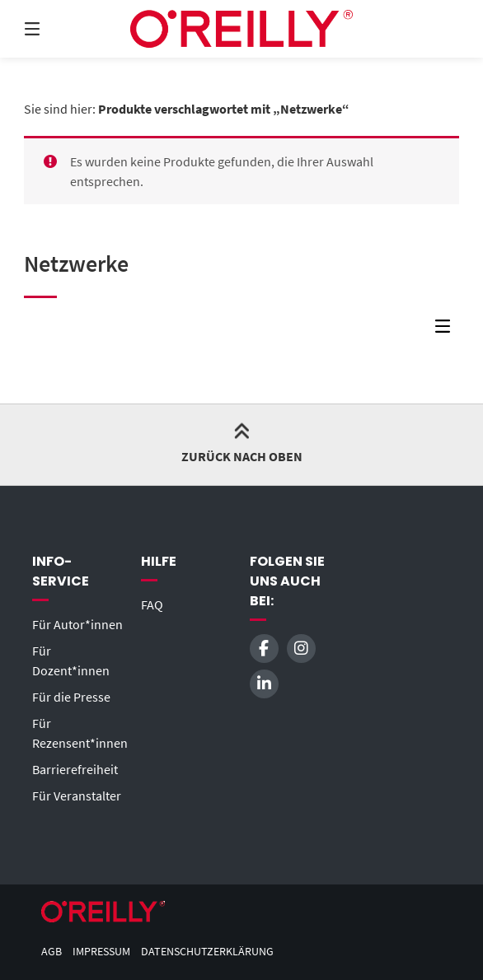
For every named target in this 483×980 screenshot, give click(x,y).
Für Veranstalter (77, 796)
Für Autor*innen (77, 624)
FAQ (152, 604)
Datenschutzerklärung (207, 952)
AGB (52, 952)
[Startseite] (242, 29)
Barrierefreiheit (75, 769)
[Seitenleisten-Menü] (447, 330)
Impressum (101, 952)
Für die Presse (71, 697)
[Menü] (61, 29)
